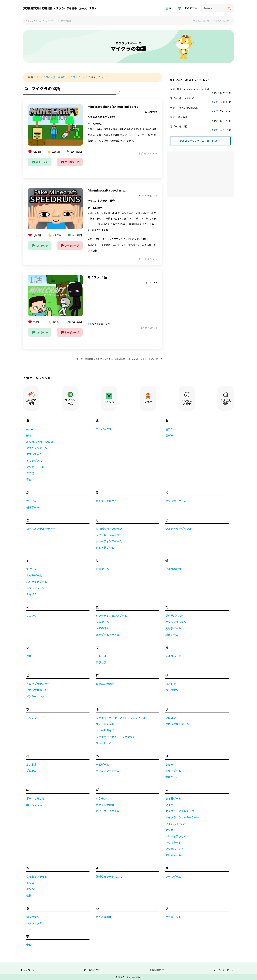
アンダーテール (35, 467)
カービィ (31, 501)
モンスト (31, 883)
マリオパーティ (174, 849)
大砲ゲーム (102, 622)
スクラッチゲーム (33, 21)
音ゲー (169, 435)
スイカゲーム (70, 398)
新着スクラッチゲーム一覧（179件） (200, 141)
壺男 (29, 656)
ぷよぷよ (31, 764)
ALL (169, 8)
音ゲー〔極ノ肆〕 (200, 128)
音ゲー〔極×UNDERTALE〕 (200, 109)
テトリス (101, 656)
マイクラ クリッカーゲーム (182, 817)
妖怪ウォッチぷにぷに (109, 876)
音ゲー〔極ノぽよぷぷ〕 (200, 100)
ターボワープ (70, 162)
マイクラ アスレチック (180, 811)
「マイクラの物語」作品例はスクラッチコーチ (62, 77)
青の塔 (30, 473)
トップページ (28, 970)
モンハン (31, 889)
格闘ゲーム (33, 507)
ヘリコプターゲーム (108, 770)
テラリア (101, 662)
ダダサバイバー (174, 615)
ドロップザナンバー (38, 683)
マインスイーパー (176, 823)
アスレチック (34, 454)
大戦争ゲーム (173, 628)
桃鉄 (29, 895)
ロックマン (33, 917)
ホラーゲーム (173, 770)
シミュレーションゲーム (110, 535)
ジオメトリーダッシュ (178, 528)
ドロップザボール (37, 690)
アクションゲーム (37, 448)
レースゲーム (173, 876)
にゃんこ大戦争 (187, 398)
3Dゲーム (32, 569)
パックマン (172, 690)
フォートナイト (105, 724)
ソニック (31, 615)
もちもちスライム (37, 876)
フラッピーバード (106, 743)
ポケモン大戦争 (105, 805)
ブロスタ (171, 718)
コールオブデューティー (41, 528)
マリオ (148, 398)
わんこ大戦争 (226, 398)
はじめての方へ (189, 8)
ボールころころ (35, 798)
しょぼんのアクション (109, 528)
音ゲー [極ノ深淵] (200, 119)
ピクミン (31, 718)
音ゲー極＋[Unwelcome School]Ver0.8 (200, 91)
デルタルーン (173, 656)
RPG (29, 435)
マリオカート (173, 842)
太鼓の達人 (102, 628)
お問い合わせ (157, 970)
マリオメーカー (175, 855)
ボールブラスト (35, 805)
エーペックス (104, 429)
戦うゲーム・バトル (108, 634)
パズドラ (171, 683)
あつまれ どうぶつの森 (40, 441)
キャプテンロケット (108, 501)
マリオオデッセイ (176, 836)
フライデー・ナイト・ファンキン (116, 736)
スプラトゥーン (35, 588)
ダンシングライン (176, 622)
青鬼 (29, 479)
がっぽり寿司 (31, 398)
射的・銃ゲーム (105, 547)
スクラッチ (40, 162)
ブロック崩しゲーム (177, 724)
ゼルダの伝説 (173, 569)
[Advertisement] (200, 174)
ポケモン (101, 798)
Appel (30, 429)
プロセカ (31, 770)
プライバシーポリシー (225, 970)
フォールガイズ (105, 730)
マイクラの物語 (64, 21)
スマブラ (31, 594)
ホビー (169, 764)
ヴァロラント (173, 917)
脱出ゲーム (172, 634)
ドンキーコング (35, 696)
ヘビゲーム (102, 764)
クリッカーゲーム (176, 501)
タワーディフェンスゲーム (112, 615)
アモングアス (34, 460)
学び (29, 944)
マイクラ (49, 21)
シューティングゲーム (109, 541)
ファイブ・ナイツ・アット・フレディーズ (121, 718)
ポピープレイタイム (108, 811)
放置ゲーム (172, 777)
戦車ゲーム (102, 569)
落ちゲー (171, 429)
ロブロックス (34, 923)
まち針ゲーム (173, 798)
